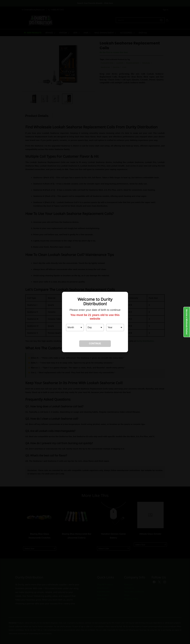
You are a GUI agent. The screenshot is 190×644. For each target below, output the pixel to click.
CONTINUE (95, 344)
